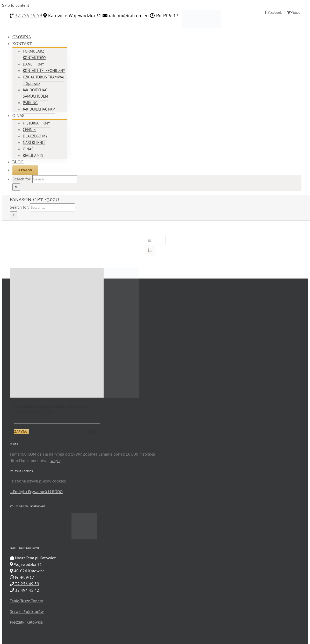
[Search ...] (55, 179)
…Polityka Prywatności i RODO (36, 492)
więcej (56, 460)
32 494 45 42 (24, 590)
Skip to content (16, 5)
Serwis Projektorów (27, 611)
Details (95, 431)
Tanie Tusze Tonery (26, 601)
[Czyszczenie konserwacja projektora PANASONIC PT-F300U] (57, 333)
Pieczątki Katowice (26, 622)
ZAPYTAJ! (21, 431)
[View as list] (150, 250)
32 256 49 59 (28, 16)
